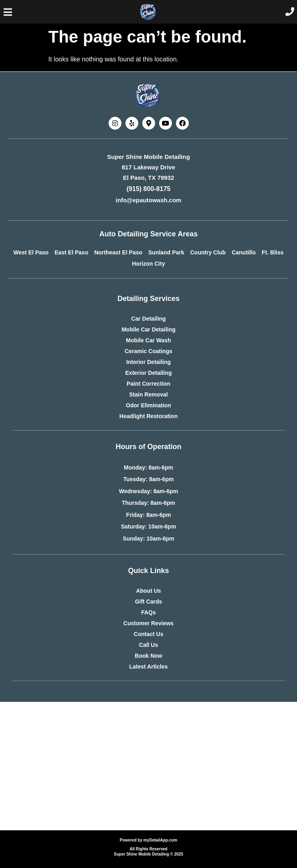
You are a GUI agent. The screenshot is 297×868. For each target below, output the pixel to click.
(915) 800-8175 (148, 189)
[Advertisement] (148, 766)
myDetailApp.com (160, 840)
